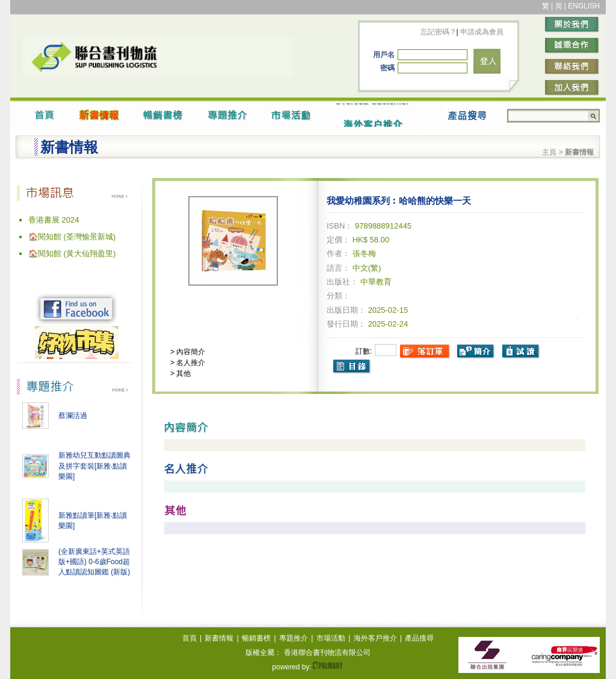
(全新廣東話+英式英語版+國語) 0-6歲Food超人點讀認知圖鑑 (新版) (94, 562)
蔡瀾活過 (73, 416)
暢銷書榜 (256, 638)
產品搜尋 (419, 638)
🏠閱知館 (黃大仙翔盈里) (72, 253)
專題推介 (294, 638)
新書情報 (219, 638)
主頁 (549, 152)
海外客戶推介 (375, 638)
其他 (183, 373)
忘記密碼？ (439, 32)
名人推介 (190, 363)
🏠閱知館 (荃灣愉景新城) (72, 237)
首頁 (189, 638)
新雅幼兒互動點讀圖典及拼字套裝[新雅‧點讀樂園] (94, 466)
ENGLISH (584, 6)
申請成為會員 (481, 32)
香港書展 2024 (54, 220)
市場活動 (331, 638)
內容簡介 (190, 352)
